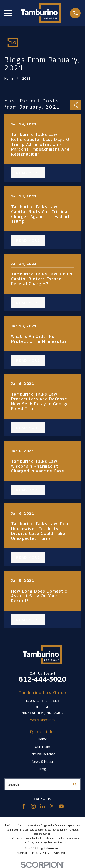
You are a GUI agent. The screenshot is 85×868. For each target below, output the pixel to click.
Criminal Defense (42, 754)
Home (42, 739)
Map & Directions (42, 720)
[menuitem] (22, 853)
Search (14, 784)
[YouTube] (61, 806)
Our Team (42, 747)
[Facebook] (24, 806)
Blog (42, 769)
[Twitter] (52, 806)
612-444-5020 (42, 679)
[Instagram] (33, 806)
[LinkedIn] (42, 806)
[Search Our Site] (75, 784)
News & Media (42, 761)
